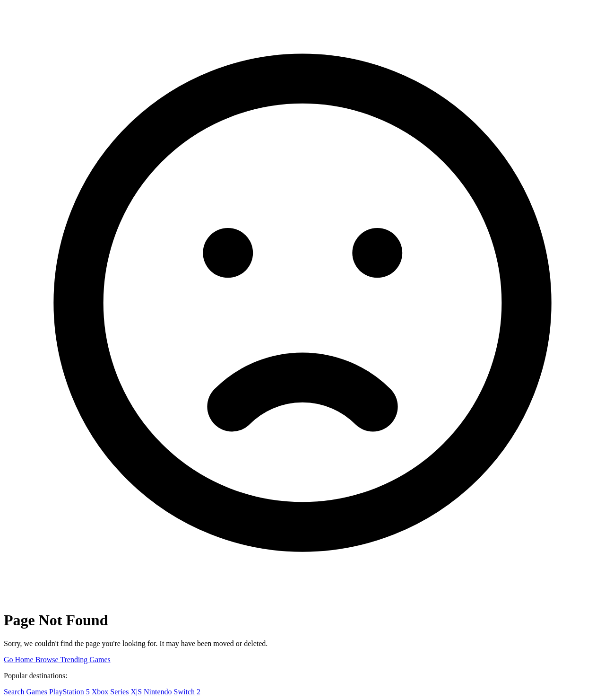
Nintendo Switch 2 (172, 692)
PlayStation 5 (70, 692)
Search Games (26, 692)
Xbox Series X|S (118, 692)
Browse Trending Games (73, 660)
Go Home (20, 660)
